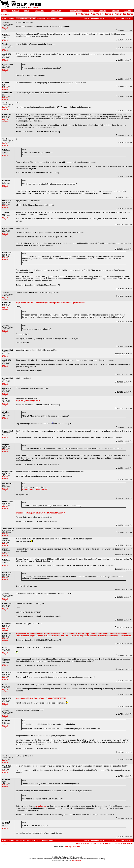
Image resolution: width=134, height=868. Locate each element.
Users (92, 11)
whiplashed (41, 806)
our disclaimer (77, 860)
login (30, 8)
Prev (127, 18)
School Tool (39, 11)
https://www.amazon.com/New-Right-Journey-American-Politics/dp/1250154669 (50, 303)
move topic (68, 847)
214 (95, 18)
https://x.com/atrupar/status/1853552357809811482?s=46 (40, 513)
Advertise (115, 11)
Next (130, 18)
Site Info (128, 11)
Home (5, 11)
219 (112, 18)
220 (115, 18)
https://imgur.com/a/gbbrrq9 (28, 400)
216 (102, 18)
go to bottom (5, 14)
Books (26, 11)
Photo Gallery (56, 11)
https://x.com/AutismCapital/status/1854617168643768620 (41, 698)
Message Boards (76, 11)
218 (109, 18)
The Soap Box (21, 840)
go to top (4, 844)
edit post (5, 29)
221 (118, 18)
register (35, 8)
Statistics (102, 11)
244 (123, 18)
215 (99, 18)
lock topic (77, 847)
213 (92, 18)
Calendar (16, 11)
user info (5, 27)
